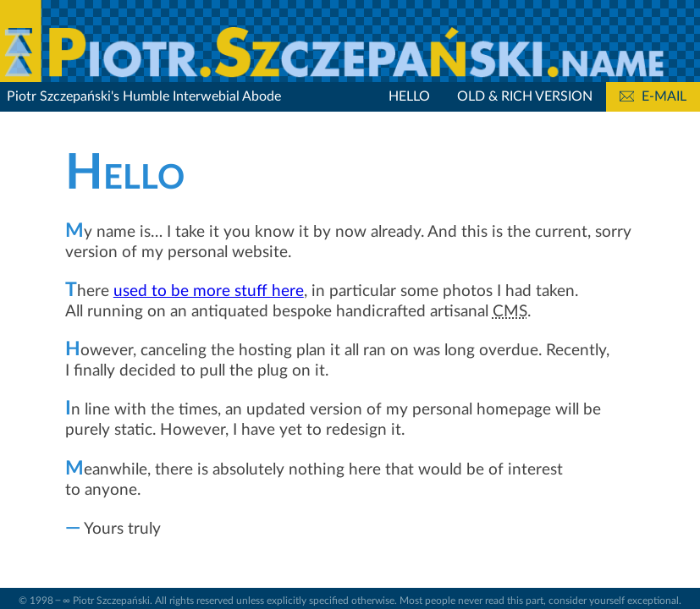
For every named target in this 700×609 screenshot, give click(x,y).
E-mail (653, 96)
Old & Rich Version (525, 96)
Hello (409, 96)
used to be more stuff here (209, 291)
